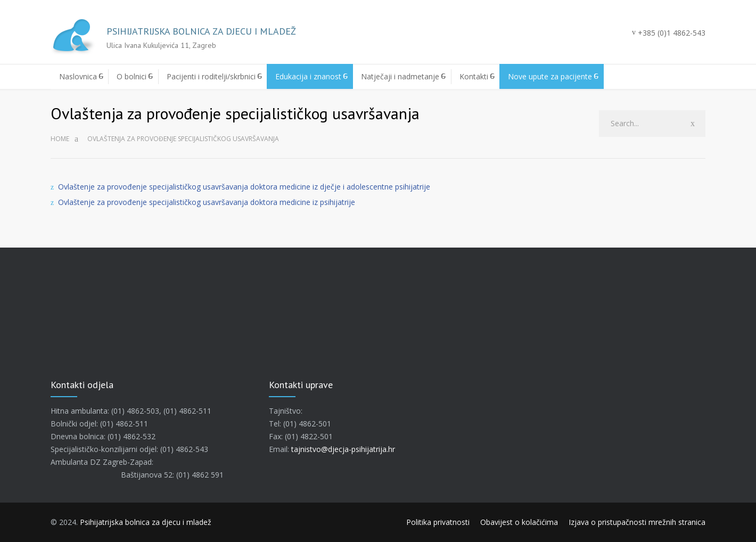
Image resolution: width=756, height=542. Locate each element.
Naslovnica (78, 76)
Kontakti (474, 76)
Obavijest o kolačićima (519, 522)
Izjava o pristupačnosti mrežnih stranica (637, 522)
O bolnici (132, 76)
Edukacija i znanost (308, 76)
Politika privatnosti (438, 522)
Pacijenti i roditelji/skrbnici (211, 76)
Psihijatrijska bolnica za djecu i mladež (146, 522)
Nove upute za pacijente (550, 76)
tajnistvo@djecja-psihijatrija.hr (343, 449)
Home (60, 139)
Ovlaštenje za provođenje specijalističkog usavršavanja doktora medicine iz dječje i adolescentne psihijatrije (244, 187)
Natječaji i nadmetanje (400, 76)
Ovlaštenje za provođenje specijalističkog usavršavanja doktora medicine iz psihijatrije (207, 202)
